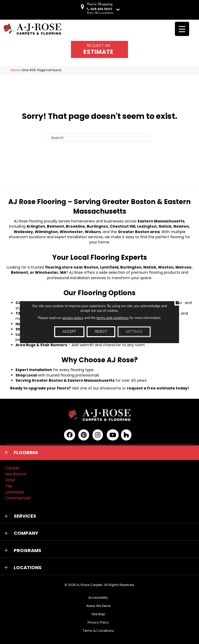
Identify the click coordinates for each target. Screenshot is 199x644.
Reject (101, 332)
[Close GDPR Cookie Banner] (179, 301)
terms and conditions (112, 318)
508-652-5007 (101, 9)
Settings (135, 332)
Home (15, 70)
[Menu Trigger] (182, 29)
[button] (99, 453)
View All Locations (100, 13)
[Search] (99, 138)
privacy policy (73, 318)
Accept (68, 332)
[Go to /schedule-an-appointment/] (99, 49)
